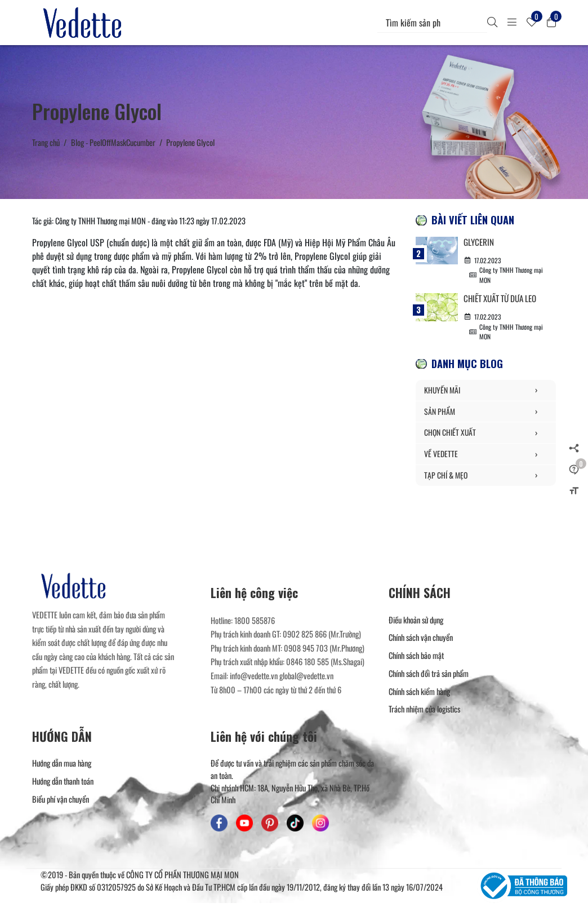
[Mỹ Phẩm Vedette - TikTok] (295, 824)
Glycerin (479, 242)
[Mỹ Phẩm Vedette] (84, 23)
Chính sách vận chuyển (421, 638)
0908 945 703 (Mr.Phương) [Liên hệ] (324, 649)
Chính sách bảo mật (416, 656)
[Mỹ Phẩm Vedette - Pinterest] (270, 824)
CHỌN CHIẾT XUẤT (486, 434)
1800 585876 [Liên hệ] (255, 621)
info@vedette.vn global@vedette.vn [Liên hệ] (282, 677)
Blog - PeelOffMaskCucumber (113, 142)
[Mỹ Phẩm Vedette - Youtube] (244, 824)
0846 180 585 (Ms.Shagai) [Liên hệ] (325, 663)
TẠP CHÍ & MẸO (486, 476)
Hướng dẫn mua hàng (62, 764)
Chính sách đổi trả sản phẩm (429, 674)
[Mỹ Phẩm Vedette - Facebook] (219, 824)
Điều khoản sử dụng (416, 620)
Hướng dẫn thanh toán (63, 782)
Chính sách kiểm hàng (419, 692)
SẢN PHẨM (486, 413)
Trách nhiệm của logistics (424, 710)
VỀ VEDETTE (486, 455)
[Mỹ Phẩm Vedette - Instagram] (320, 824)
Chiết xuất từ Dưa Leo (504, 299)
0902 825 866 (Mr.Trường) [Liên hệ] (322, 635)
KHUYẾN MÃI (486, 391)
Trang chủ (46, 142)
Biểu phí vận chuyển (61, 800)
